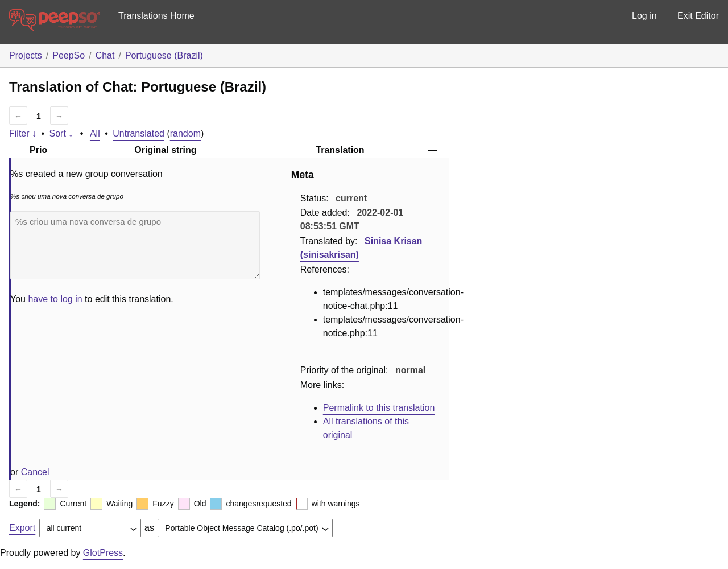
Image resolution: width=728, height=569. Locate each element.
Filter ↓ (23, 133)
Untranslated (138, 133)
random (185, 133)
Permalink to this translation (379, 408)
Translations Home (156, 16)
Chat (105, 55)
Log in (644, 16)
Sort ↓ (61, 133)
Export (22, 528)
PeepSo (69, 55)
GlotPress (103, 553)
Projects (26, 55)
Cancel (35, 472)
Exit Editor (698, 16)
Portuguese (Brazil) (164, 55)
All (95, 133)
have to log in (55, 299)
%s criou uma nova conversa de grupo (135, 245)
